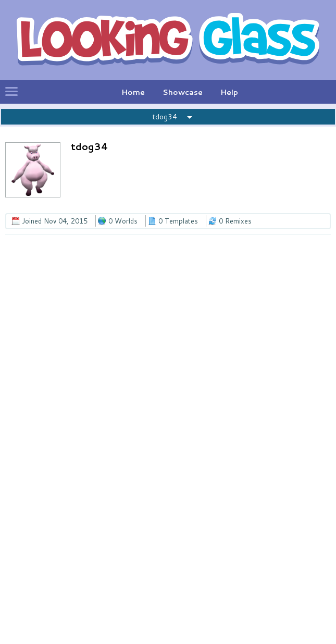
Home (133, 92)
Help (229, 92)
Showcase (183, 92)
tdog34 (165, 117)
